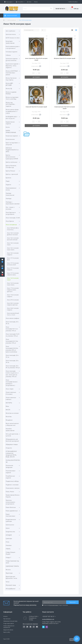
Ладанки (8, 185)
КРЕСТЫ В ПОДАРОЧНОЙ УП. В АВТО (12, 150)
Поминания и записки (13, 488)
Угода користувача (54, 605)
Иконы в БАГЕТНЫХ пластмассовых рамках (12, 73)
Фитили (8, 570)
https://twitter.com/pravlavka (27, 627)
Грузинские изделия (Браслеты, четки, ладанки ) (12, 66)
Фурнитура (9, 573)
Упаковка (9, 545)
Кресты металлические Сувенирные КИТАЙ (12, 157)
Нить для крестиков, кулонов (12, 435)
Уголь (8, 542)
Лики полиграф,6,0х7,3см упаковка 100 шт (12, 341)
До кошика (36, 77)
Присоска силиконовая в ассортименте (10, 502)
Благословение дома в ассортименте (12, 47)
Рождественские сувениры (11, 520)
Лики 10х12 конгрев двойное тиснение (13, 234)
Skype (43, 627)
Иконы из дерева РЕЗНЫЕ (11, 93)
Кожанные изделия (12, 136)
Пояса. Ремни (10, 492)
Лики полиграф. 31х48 (13, 218)
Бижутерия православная (10, 42)
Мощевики (9, 420)
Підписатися (72, 602)
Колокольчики (10, 139)
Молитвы (9, 417)
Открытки (9, 448)
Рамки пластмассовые (10, 515)
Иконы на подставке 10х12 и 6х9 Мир (12, 98)
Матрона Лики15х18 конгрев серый (65, 58)
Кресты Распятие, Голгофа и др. (11, 166)
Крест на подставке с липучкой (12, 144)
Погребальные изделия (10, 477)
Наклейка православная (10, 430)
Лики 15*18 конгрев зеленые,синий (13, 264)
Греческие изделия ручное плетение (12, 59)
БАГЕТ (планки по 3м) (12, 38)
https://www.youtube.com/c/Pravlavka (37, 627)
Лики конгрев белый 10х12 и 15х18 (13, 314)
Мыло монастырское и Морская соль (12, 424)
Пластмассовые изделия (10, 472)
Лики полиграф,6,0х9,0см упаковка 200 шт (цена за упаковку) (12, 349)
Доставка (29, 2)
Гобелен (8, 55)
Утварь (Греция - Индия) (11, 553)
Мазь (7, 406)
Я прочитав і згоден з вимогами (56, 605)
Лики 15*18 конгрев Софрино (13, 269)
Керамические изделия (10, 123)
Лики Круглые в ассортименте (11, 213)
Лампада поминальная (10, 194)
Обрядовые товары (12, 444)
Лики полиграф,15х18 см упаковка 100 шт (13, 335)
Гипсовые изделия (11, 52)
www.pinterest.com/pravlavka (30, 627)
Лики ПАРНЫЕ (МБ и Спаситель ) (13, 229)
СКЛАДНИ (9, 535)
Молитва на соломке (12, 413)
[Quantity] (36, 73)
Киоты (8, 127)
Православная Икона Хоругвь (12, 496)
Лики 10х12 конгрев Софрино (13, 254)
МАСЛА (8, 410)
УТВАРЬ (8, 549)
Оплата (36, 2)
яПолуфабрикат (11, 589)
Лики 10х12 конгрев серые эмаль (13, 249)
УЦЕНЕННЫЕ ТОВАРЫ (12, 566)
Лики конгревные (12, 20)
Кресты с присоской (12, 174)
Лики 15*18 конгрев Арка (13, 259)
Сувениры (9, 538)
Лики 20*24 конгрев (13, 300)
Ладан (8, 181)
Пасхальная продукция (9, 466)
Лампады (9, 198)
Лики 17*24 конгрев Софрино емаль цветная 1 (13, 290)
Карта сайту (7, 632)
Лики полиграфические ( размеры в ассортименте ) (12, 383)
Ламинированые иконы (11, 189)
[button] (2, 274)
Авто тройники (10, 31)
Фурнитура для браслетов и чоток (11, 577)
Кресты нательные (12, 162)
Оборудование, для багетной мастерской (12, 440)
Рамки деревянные (12, 511)
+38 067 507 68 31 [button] (49, 616)
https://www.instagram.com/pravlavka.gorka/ (34, 627)
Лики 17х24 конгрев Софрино (13, 296)
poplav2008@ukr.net (48, 619)
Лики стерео (10, 389)
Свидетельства (10, 532)
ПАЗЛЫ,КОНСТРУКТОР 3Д (13, 461)
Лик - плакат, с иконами (10, 208)
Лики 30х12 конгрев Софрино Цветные (13, 304)
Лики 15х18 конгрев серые (13, 279)
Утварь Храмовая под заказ (12, 562)
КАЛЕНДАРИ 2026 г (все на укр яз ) (12, 118)
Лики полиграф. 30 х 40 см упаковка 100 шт (13, 367)
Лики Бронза (10, 221)
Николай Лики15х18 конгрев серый (36, 107)
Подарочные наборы (12, 481)
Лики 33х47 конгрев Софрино (13, 309)
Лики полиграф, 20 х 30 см (12, 323)
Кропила (8, 178)
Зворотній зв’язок (8, 630)
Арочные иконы (11, 34)
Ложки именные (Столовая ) (11, 393)
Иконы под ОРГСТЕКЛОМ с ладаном (10, 104)
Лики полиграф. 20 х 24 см (12, 356)
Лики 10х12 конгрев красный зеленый (13, 239)
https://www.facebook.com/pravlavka (24, 627)
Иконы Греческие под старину (11, 79)
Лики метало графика (12, 318)
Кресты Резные (10, 171)
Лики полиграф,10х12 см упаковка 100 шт (12, 329)
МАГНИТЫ (9, 403)
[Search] (51, 9)
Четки (8, 582)
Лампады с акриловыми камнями (13, 203)
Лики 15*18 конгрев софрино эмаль (13, 274)
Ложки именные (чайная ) (11, 398)
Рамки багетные (11, 507)
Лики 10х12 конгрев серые (13, 244)
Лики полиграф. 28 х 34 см (12, 361)
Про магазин (7, 619)
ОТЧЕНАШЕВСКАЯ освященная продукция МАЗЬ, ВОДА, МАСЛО (11, 454)
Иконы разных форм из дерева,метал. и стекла (12, 111)
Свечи (8, 528)
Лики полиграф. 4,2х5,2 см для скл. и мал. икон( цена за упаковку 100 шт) (12, 374)
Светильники (10, 525)
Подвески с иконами (12, 485)
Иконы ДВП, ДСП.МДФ (9, 84)
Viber (47, 627)
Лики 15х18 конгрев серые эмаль (13, 284)
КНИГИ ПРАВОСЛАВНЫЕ (11, 131)
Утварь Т (8, 557)
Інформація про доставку (10, 621)
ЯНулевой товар (11, 585)
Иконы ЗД (9, 88)
